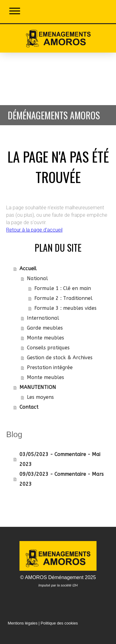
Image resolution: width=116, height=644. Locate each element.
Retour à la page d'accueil (34, 230)
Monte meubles (45, 338)
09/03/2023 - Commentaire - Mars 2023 (62, 479)
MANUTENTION (38, 387)
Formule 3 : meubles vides (65, 308)
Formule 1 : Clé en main (63, 288)
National (37, 278)
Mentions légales (23, 623)
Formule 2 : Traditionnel (63, 298)
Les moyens (40, 397)
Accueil (28, 269)
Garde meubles (45, 328)
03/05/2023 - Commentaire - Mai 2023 (60, 459)
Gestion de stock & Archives (60, 358)
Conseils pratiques (48, 348)
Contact (29, 407)
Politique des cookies (59, 623)
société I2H (69, 585)
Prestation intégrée (50, 367)
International (43, 318)
